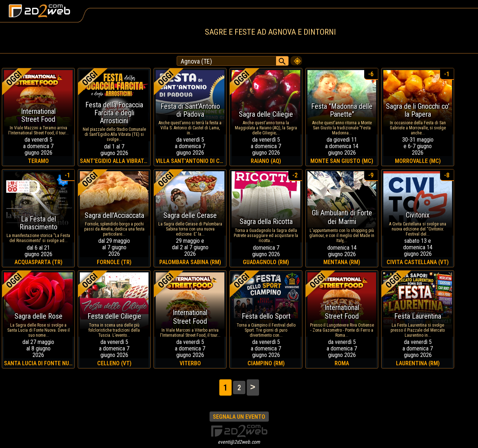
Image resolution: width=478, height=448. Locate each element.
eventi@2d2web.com (239, 442)
